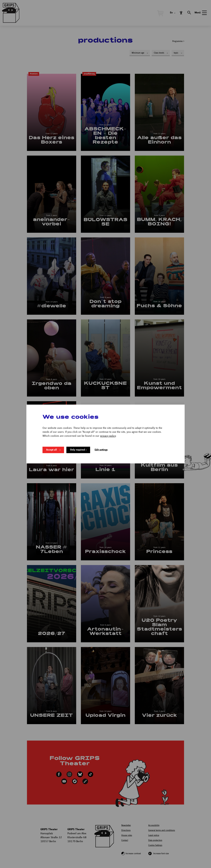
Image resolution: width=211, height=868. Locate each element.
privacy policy (108, 436)
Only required (77, 450)
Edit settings (101, 450)
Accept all (52, 450)
